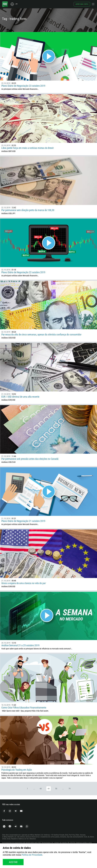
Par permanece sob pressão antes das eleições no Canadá (30, 459)
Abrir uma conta (82, 4)
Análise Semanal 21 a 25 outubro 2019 (20, 645)
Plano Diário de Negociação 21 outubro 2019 (23, 521)
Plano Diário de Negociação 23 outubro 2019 (23, 86)
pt (17, 4)
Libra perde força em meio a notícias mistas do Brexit (27, 148)
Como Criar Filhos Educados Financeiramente (24, 708)
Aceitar (13, 862)
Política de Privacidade (32, 855)
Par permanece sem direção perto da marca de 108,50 (28, 210)
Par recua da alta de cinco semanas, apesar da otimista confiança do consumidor (41, 334)
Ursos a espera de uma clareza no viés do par (24, 583)
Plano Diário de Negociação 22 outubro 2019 (23, 272)
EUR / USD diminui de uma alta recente (20, 397)
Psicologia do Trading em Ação (17, 770)
